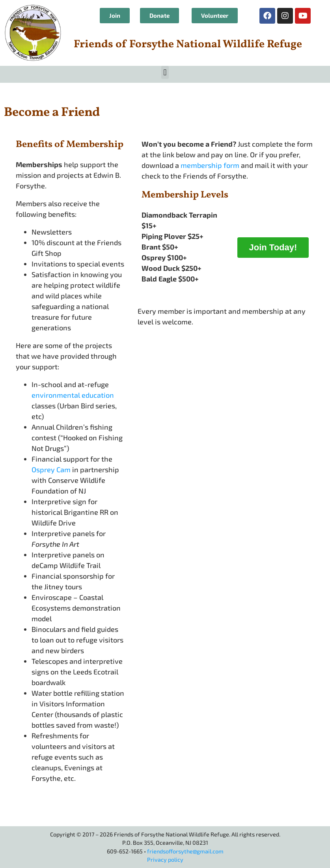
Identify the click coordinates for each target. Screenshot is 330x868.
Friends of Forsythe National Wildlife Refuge (188, 45)
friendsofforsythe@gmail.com (185, 851)
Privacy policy (165, 860)
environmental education (73, 395)
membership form (210, 165)
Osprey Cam (51, 469)
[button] (165, 72)
